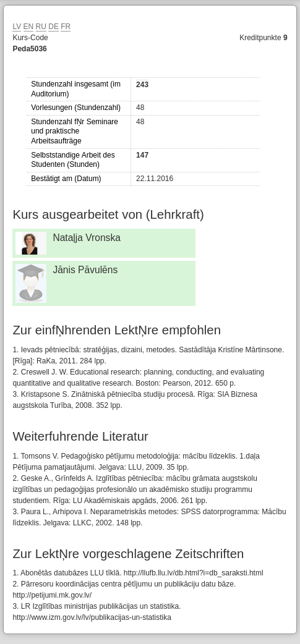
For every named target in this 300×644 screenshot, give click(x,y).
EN (29, 27)
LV (17, 27)
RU (41, 27)
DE (54, 27)
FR (66, 27)
